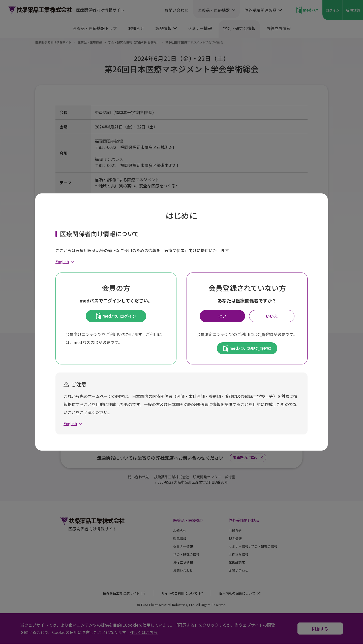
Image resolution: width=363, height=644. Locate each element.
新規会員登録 (247, 348)
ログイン (116, 316)
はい (222, 316)
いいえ (272, 316)
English (62, 261)
